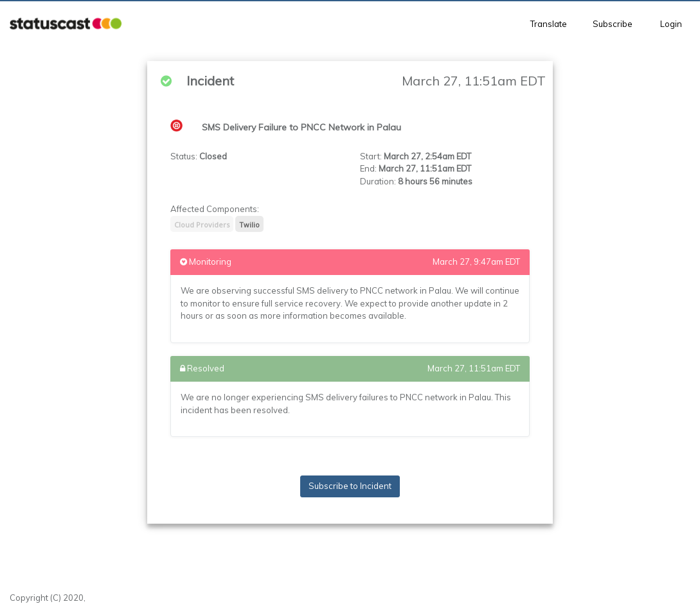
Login (671, 24)
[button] (66, 24)
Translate (549, 24)
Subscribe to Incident (350, 486)
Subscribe (613, 24)
